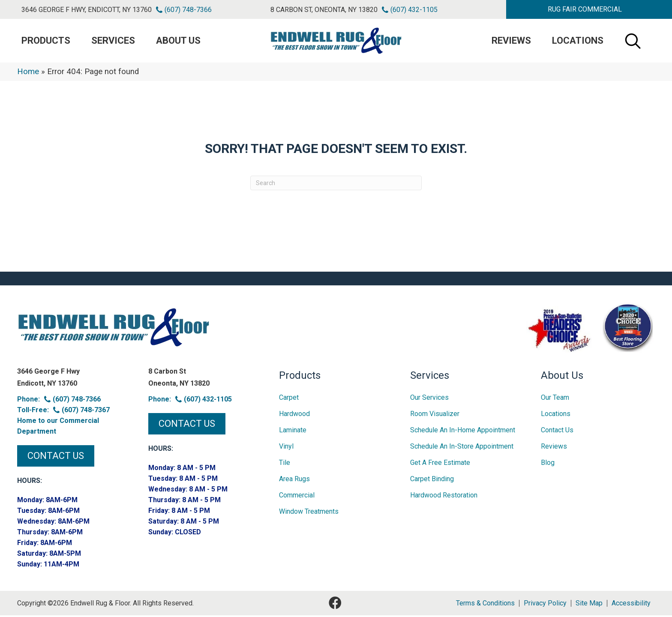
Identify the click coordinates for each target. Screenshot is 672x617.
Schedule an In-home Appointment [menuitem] (463, 432)
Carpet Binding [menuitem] (432, 481)
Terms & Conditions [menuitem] (485, 605)
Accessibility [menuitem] (631, 605)
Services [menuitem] (113, 41)
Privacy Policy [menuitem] (545, 605)
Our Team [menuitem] (555, 399)
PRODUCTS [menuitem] (46, 41)
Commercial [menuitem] (297, 497)
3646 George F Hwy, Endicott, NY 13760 (87, 10)
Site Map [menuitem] (589, 605)
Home (28, 73)
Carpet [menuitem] (289, 399)
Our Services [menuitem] (429, 399)
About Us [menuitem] (178, 41)
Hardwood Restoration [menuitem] (444, 497)
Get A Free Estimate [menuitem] (440, 464)
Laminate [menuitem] (293, 432)
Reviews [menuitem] (511, 41)
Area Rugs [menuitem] (294, 481)
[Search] (336, 184)
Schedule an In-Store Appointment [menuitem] (462, 448)
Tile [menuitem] (285, 464)
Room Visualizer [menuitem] (435, 415)
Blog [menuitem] (548, 464)
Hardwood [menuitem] (294, 415)
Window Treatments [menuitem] (309, 513)
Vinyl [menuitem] (286, 448)
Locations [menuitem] (578, 41)
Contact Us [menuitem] (557, 432)
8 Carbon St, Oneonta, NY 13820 (324, 10)
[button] (585, 9)
